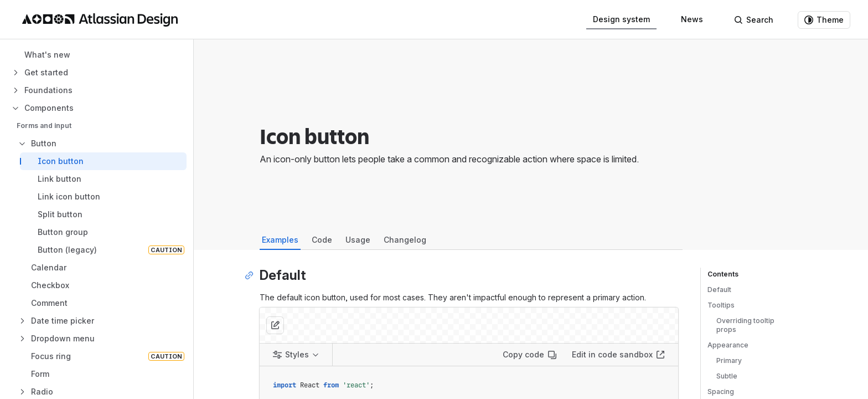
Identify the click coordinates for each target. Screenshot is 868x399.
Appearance (728, 345)
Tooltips (721, 305)
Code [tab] (322, 240)
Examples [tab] (280, 240)
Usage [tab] (358, 240)
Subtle (727, 376)
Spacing (721, 392)
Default (719, 290)
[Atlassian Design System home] (100, 20)
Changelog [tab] (405, 240)
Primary (729, 360)
